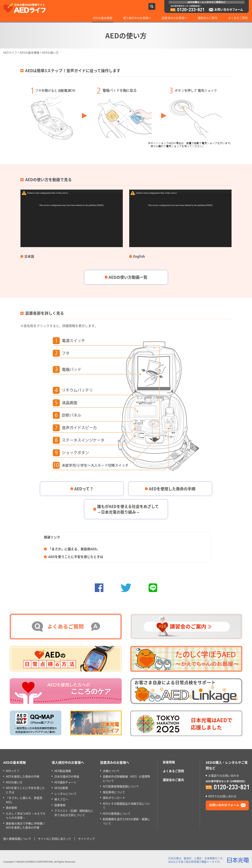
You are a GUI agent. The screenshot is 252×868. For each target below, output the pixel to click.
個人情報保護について (17, 839)
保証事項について (114, 792)
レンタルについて (65, 794)
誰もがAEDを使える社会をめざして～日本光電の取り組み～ (128, 509)
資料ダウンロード (114, 798)
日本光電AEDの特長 (67, 776)
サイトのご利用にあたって (55, 839)
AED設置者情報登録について (121, 786)
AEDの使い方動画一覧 (128, 277)
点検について (111, 771)
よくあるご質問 (238, 18)
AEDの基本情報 (103, 18)
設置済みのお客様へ (174, 18)
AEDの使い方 (14, 782)
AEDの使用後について (117, 813)
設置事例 (60, 805)
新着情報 (169, 762)
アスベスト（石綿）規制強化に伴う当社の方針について (74, 813)
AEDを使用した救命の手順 (172, 489)
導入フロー (61, 799)
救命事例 (11, 808)
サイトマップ (86, 839)
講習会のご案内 (208, 18)
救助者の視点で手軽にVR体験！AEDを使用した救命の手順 (26, 825)
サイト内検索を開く (152, 6)
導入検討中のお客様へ (137, 18)
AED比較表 (61, 788)
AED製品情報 (63, 771)
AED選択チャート (65, 782)
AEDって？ (84, 489)
